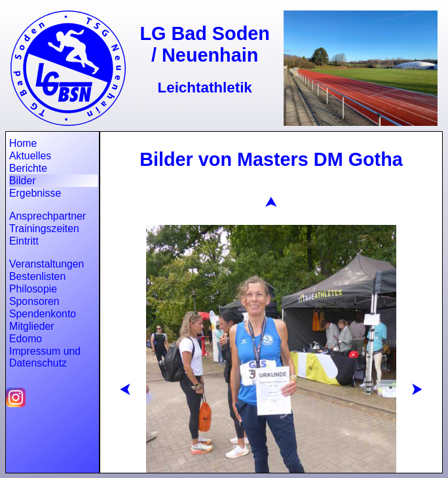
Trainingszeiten (44, 229)
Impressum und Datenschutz (45, 357)
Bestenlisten (37, 276)
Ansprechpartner (47, 216)
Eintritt (24, 241)
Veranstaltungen (47, 264)
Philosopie (33, 289)
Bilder (22, 181)
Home (23, 143)
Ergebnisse (35, 193)
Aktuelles (30, 156)
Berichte (28, 168)
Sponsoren (34, 301)
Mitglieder (32, 326)
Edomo (26, 339)
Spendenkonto (43, 314)
